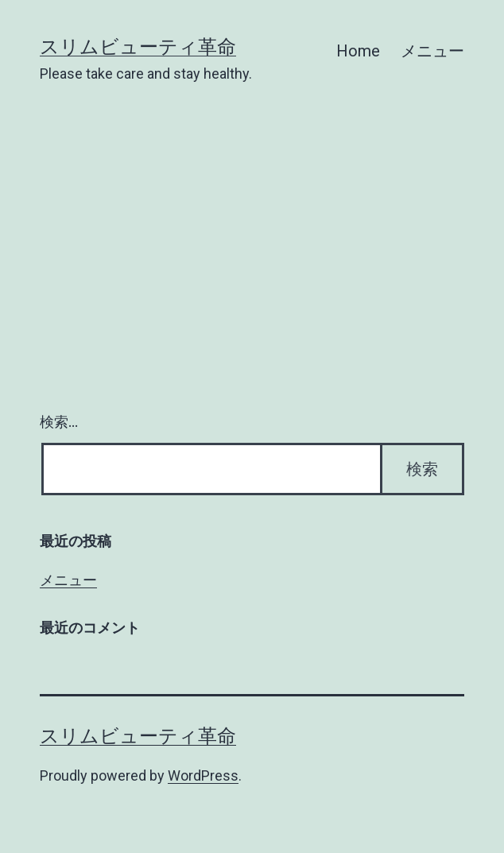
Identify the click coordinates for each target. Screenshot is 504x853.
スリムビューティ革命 (138, 47)
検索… (59, 422)
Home (358, 51)
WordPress (203, 775)
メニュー (432, 51)
